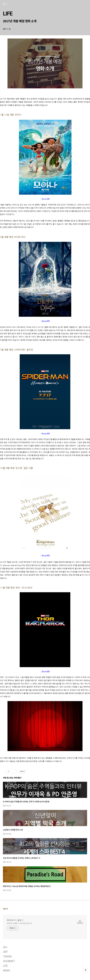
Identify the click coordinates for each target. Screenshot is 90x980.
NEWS (6, 971)
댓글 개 (5, 909)
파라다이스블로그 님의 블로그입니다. (20, 923)
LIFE (8, 14)
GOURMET (9, 961)
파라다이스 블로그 (15, 920)
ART (5, 952)
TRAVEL (8, 957)
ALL (5, 947)
